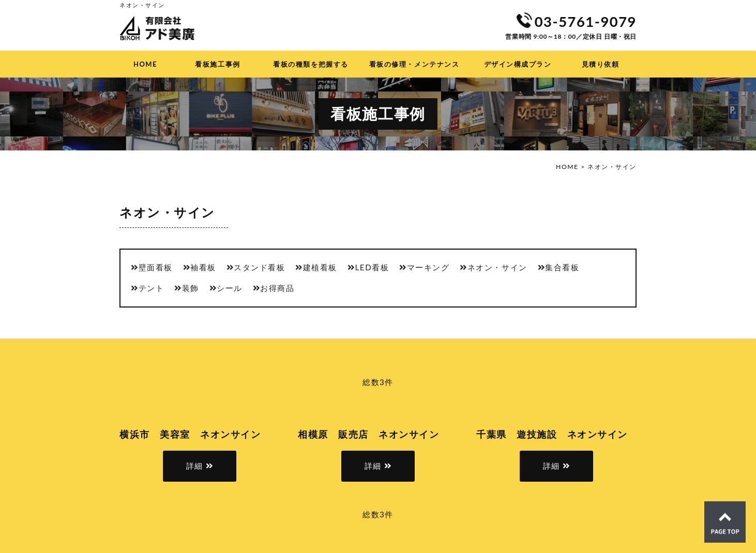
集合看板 (562, 267)
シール (230, 288)
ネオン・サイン (497, 267)
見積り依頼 (601, 64)
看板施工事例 (217, 64)
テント (152, 288)
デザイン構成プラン (518, 64)
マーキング (428, 267)
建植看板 (320, 267)
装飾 (191, 288)
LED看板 (372, 267)
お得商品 (277, 288)
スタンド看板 (259, 267)
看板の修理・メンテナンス (414, 64)
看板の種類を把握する (311, 64)
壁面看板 (156, 267)
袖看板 (203, 267)
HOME (145, 64)
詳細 (195, 466)
